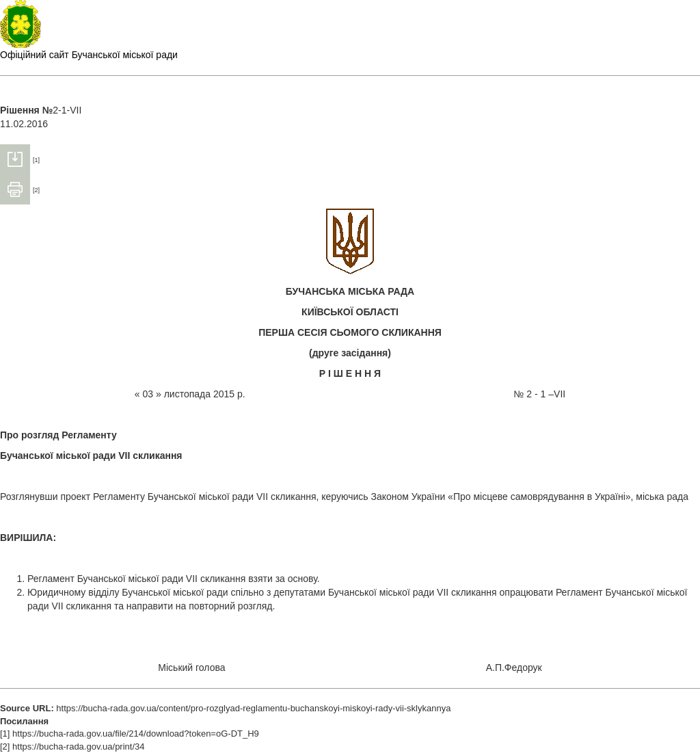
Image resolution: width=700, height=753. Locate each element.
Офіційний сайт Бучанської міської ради (89, 55)
